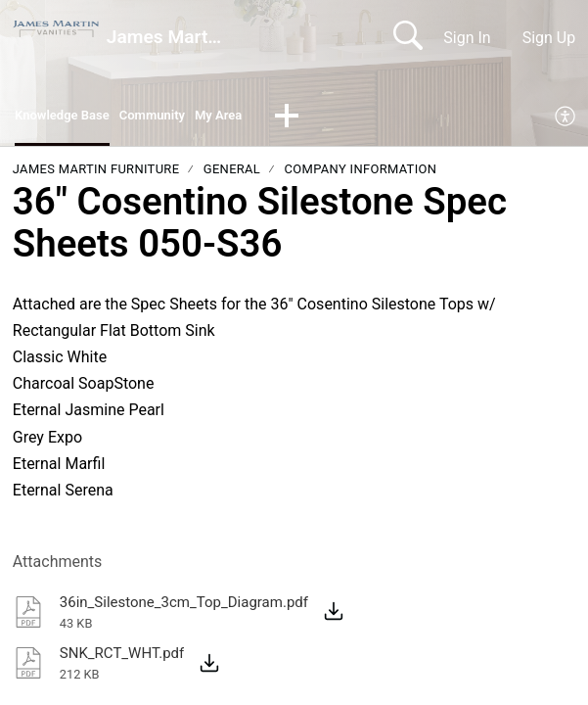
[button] (335, 119)
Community (181, 118)
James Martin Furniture (96, 174)
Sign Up (549, 38)
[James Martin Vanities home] (56, 29)
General (232, 174)
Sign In (467, 38)
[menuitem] (566, 119)
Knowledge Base (73, 118)
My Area (261, 118)
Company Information (361, 174)
